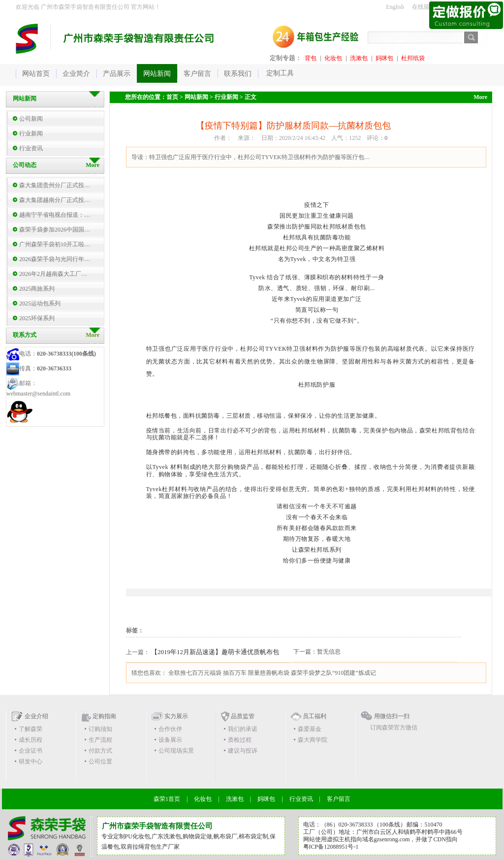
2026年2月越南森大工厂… (53, 274)
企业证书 (31, 751)
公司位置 (100, 761)
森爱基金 (310, 729)
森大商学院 (313, 740)
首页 (172, 97)
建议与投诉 (243, 751)
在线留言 (424, 7)
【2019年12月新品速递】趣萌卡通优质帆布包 (215, 652)
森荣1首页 (167, 799)
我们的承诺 (243, 729)
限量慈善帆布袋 (269, 673)
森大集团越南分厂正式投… (55, 200)
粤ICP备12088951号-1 (331, 847)
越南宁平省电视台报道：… (55, 215)
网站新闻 (196, 97)
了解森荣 (31, 729)
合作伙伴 (170, 729)
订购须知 (100, 729)
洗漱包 (359, 58)
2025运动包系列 (40, 303)
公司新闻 (31, 119)
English (395, 7)
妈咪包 (384, 58)
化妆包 (333, 58)
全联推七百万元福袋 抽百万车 (207, 673)
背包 (311, 58)
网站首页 (36, 74)
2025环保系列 (37, 318)
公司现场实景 (176, 751)
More (93, 335)
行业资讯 (31, 148)
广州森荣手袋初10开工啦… (55, 244)
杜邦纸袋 (413, 58)
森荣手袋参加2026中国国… (55, 230)
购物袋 (191, 836)
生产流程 (100, 740)
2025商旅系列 (37, 289)
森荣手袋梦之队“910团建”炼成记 (333, 673)
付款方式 (100, 751)
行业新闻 (31, 133)
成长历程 (31, 740)
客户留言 (339, 799)
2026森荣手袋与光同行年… (55, 259)
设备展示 (170, 740)
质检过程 (240, 740)
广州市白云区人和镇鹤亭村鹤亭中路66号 (409, 832)
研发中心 (31, 761)
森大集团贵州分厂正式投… (55, 185)
